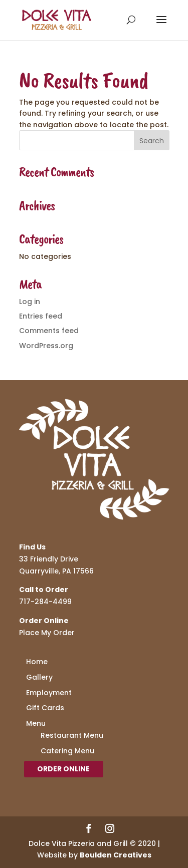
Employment (49, 693)
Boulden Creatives (116, 855)
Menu (36, 723)
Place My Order (47, 633)
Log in (30, 302)
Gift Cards (45, 708)
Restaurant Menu (72, 735)
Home (37, 662)
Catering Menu (67, 751)
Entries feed (41, 316)
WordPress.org (46, 346)
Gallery (39, 677)
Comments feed (49, 331)
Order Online (63, 769)
